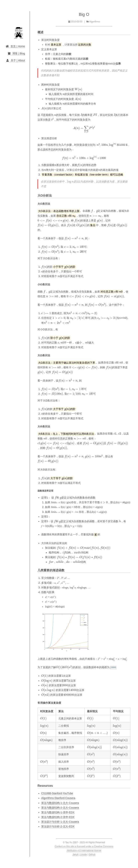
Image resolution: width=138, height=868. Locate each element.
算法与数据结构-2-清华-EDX (58, 817)
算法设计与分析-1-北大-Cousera (60, 822)
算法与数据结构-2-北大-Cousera (60, 808)
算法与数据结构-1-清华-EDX (58, 812)
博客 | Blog (16, 53)
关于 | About (15, 60)
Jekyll (75, 854)
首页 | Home (15, 46)
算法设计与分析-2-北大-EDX (58, 826)
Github (92, 854)
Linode (83, 854)
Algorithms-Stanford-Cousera (58, 798)
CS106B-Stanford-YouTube (57, 793)
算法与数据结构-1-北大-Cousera (60, 803)
